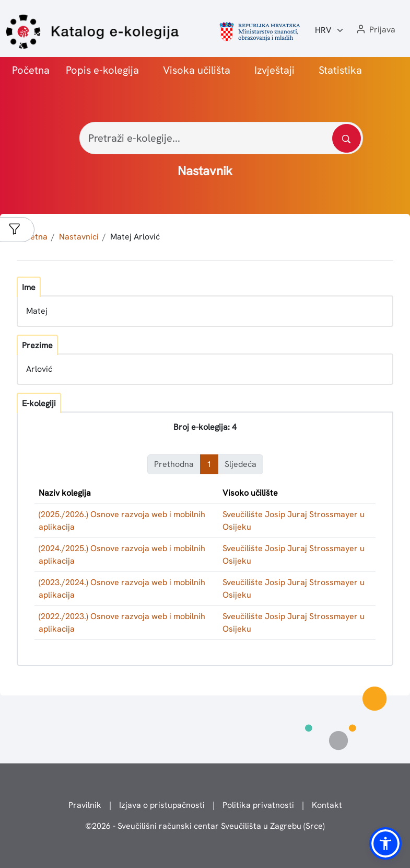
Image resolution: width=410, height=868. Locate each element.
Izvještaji (274, 70)
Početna (31, 70)
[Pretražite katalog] (347, 138)
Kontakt (327, 805)
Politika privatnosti (258, 805)
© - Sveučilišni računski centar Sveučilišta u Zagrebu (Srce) (205, 826)
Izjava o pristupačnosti (162, 805)
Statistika (340, 70)
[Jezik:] (330, 30)
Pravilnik (85, 805)
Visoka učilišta (197, 70)
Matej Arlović (135, 237)
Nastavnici (79, 237)
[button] (375, 30)
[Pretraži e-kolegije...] (221, 138)
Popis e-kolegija (102, 70)
